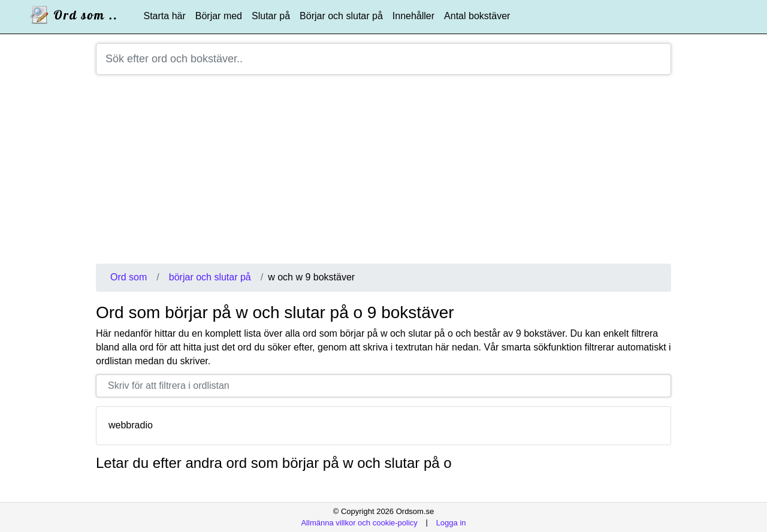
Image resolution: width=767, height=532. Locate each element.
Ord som (129, 277)
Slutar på (271, 16)
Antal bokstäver (477, 16)
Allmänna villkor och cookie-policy (359, 522)
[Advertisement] (383, 174)
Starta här (165, 16)
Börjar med (219, 16)
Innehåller (413, 16)
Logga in (451, 522)
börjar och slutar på (210, 277)
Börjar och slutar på (341, 16)
